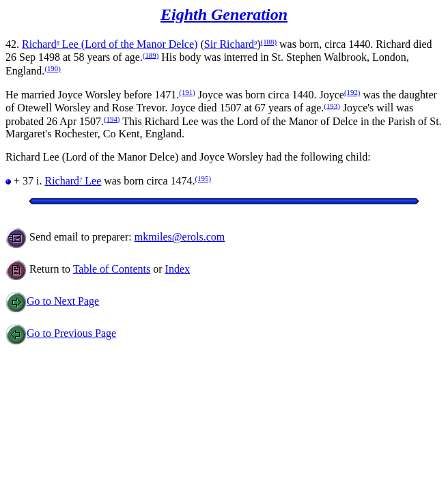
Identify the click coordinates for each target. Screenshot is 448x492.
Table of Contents (112, 269)
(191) (187, 92)
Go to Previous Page (61, 333)
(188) (269, 42)
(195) (203, 178)
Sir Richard (231, 44)
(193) (332, 105)
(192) (352, 92)
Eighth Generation (224, 14)
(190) (52, 68)
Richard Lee (73, 181)
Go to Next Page (52, 301)
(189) (151, 55)
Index (178, 269)
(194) (112, 119)
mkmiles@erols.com (180, 237)
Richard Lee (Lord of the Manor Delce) (110, 44)
